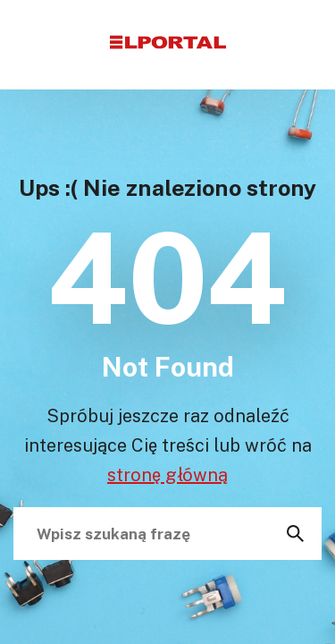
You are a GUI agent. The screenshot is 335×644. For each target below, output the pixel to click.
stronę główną (167, 474)
